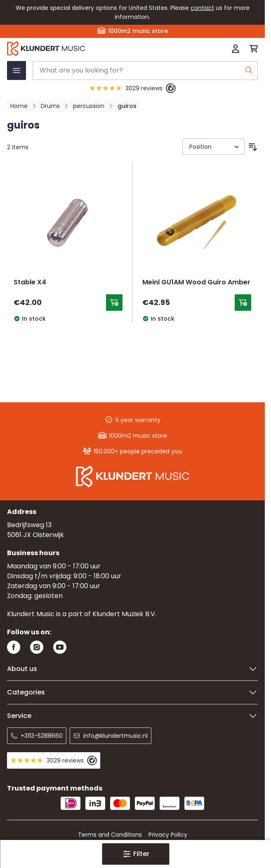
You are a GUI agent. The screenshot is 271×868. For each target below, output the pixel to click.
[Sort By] (213, 147)
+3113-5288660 (37, 736)
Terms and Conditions (110, 835)
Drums (50, 106)
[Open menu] (16, 70)
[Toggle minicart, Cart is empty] (251, 49)
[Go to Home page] (82, 49)
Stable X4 (30, 283)
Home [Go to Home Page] (19, 106)
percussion (89, 106)
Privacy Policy (168, 835)
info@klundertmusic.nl (111, 736)
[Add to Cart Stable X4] (114, 303)
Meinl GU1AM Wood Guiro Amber (196, 283)
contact (202, 8)
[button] (135, 854)
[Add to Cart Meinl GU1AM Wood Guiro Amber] (243, 303)
